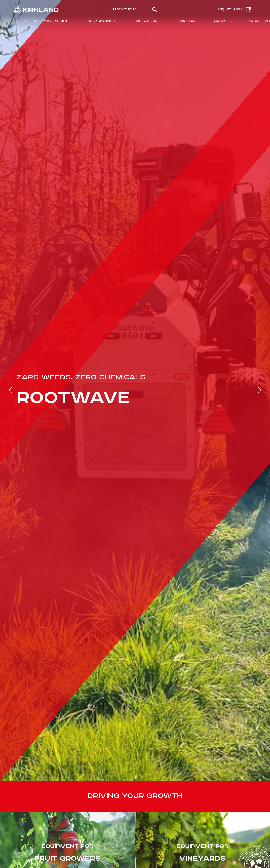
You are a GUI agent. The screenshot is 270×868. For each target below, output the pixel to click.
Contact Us (223, 21)
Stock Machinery (102, 21)
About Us (188, 21)
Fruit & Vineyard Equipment (47, 21)
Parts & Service (147, 21)
